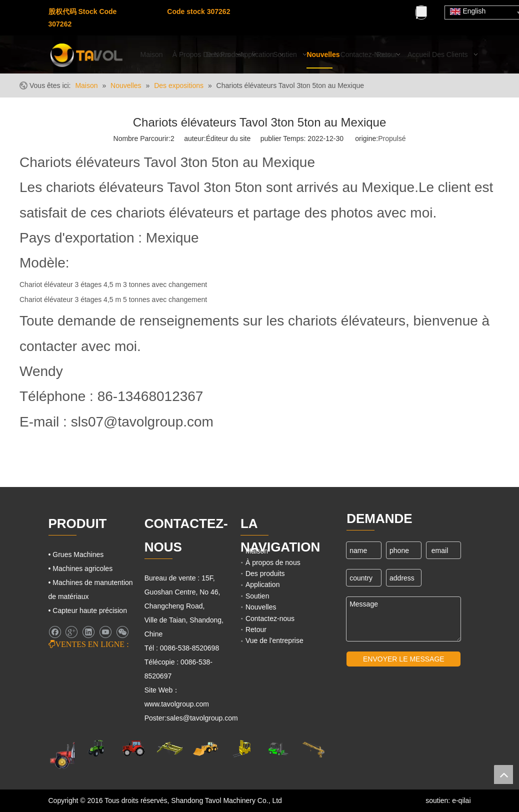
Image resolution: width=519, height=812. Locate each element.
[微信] (122, 632)
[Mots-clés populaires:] (421, 11)
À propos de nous (273, 562)
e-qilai (461, 800)
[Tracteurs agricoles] (133, 748)
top (503, 774)
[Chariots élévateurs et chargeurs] (277, 749)
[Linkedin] (88, 632)
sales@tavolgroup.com (202, 718)
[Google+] (71, 632)
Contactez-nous (270, 618)
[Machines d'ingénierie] (205, 748)
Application (263, 584)
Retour (256, 629)
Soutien (257, 596)
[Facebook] (134, 12)
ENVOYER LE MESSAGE (404, 659)
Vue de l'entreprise (274, 640)
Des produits (265, 573)
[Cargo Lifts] (241, 749)
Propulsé (392, 138)
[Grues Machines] (169, 748)
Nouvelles (261, 607)
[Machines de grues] (313, 749)
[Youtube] (134, 25)
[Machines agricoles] (71, 755)
